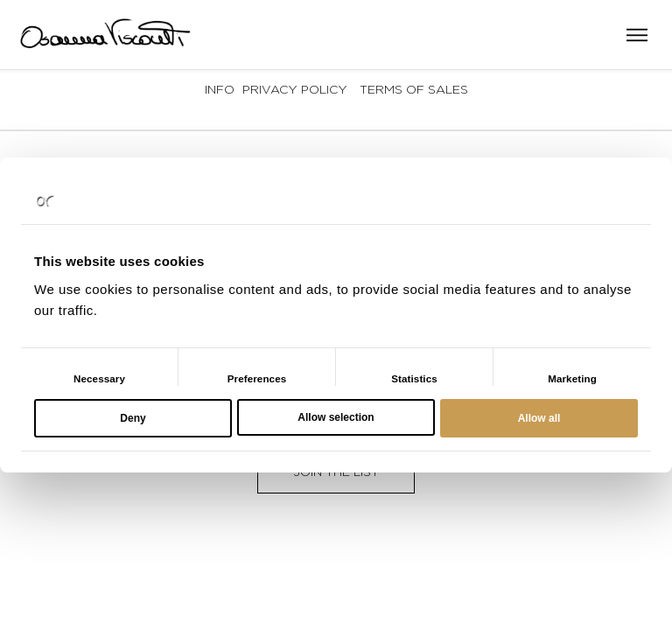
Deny (133, 418)
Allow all (539, 418)
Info (220, 89)
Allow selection (336, 417)
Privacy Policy (295, 89)
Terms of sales (414, 89)
